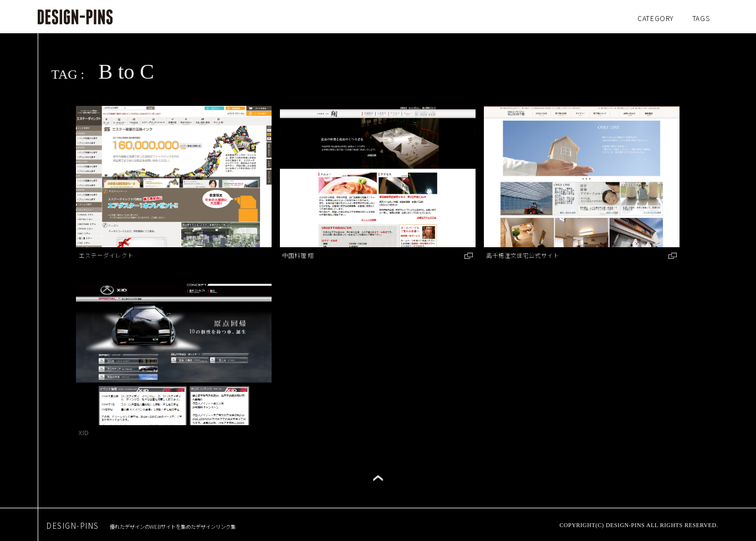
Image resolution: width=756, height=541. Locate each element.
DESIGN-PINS (141, 525)
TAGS (701, 18)
